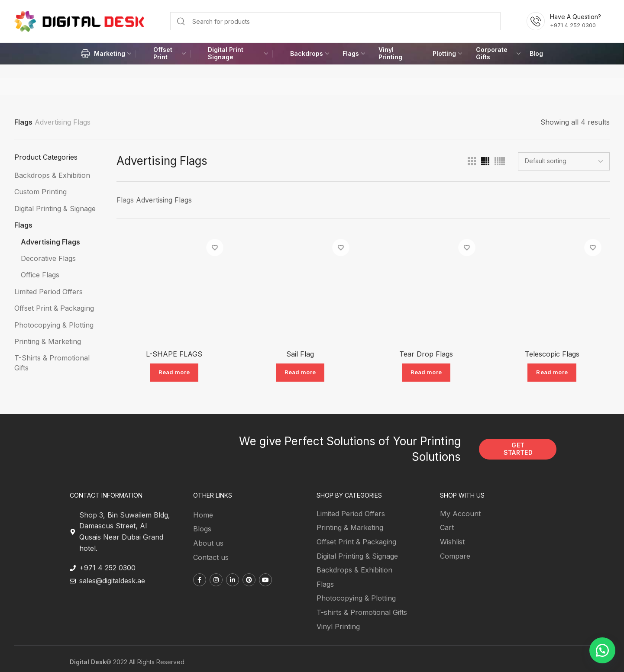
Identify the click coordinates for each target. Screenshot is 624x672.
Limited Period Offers (48, 292)
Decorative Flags (48, 258)
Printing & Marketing (48, 341)
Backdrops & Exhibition (52, 175)
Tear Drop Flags (427, 354)
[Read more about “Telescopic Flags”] (553, 373)
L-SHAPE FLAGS (173, 354)
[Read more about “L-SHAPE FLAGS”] (173, 373)
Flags (23, 122)
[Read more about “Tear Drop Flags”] (426, 373)
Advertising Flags (50, 242)
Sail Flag (300, 354)
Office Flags (40, 275)
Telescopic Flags (553, 354)
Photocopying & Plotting (54, 325)
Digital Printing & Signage (55, 209)
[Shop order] (564, 161)
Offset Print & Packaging (54, 308)
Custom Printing (40, 192)
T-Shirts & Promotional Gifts (52, 363)
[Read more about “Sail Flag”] (300, 373)
